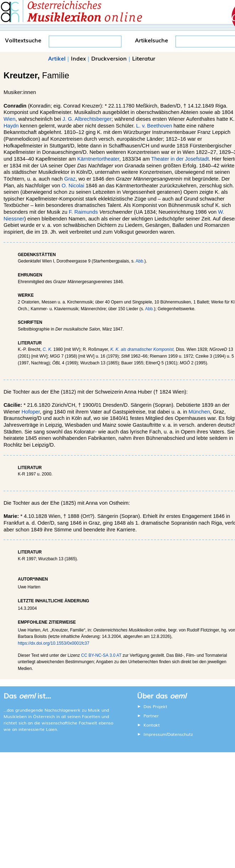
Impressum (155, 734)
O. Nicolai (73, 186)
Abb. (140, 261)
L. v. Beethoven (154, 126)
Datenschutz (180, 734)
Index (78, 58)
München (199, 412)
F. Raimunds (83, 212)
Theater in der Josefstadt (180, 159)
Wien (9, 119)
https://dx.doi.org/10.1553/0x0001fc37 (54, 643)
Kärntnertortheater (98, 159)
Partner (151, 716)
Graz (70, 179)
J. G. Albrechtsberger (87, 119)
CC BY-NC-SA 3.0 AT (101, 655)
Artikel (57, 58)
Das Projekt (155, 706)
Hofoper (31, 412)
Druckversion (109, 58)
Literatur (144, 58)
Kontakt (152, 725)
